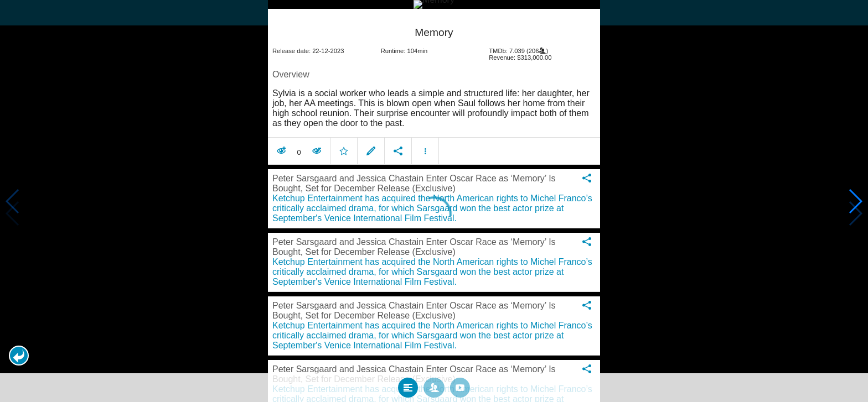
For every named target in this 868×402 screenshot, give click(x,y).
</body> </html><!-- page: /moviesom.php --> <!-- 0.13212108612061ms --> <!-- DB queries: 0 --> (434, 201)
